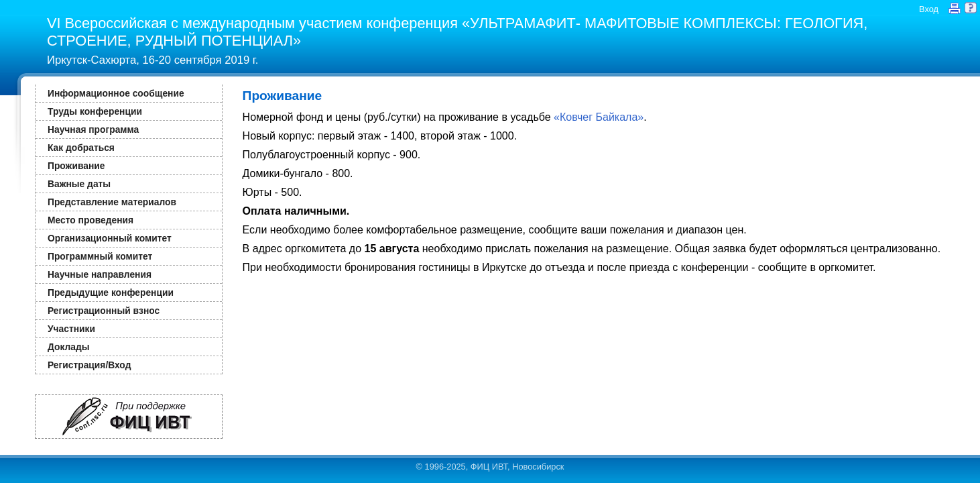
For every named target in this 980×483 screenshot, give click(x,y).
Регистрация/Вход (89, 365)
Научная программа (93, 129)
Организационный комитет (110, 238)
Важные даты (79, 184)
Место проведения (90, 220)
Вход (929, 9)
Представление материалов (112, 202)
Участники (71, 329)
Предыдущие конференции (111, 292)
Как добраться (81, 148)
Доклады (69, 347)
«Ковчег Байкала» (599, 117)
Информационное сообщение (116, 93)
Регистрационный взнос (104, 311)
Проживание (76, 166)
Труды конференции (95, 111)
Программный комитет (100, 256)
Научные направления (100, 274)
